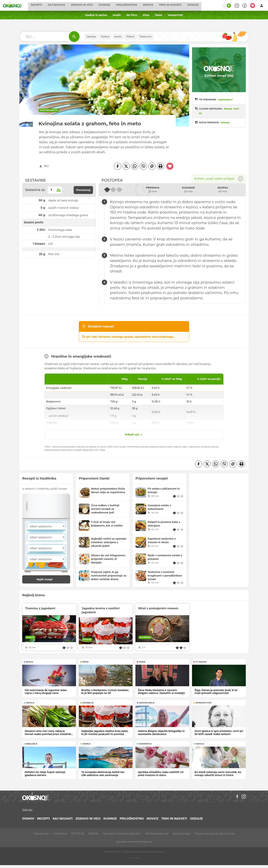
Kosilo (117, 15)
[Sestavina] (46, 526)
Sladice (105, 37)
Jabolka (91, 37)
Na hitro (132, 15)
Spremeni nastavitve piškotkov (122, 834)
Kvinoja (228, 109)
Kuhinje (112, 5)
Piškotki (93, 834)
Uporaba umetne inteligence (134, 842)
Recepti (44, 5)
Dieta (159, 15)
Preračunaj (83, 190)
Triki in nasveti (178, 5)
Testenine (145, 37)
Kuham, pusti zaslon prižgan (219, 179)
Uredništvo (60, 834)
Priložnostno (135, 5)
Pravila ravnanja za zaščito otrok (215, 834)
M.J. (46, 166)
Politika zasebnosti (157, 834)
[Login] (262, 5)
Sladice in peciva (96, 15)
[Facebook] (118, 166)
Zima (146, 15)
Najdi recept (48, 579)
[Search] (235, 5)
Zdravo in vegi (90, 5)
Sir (200, 113)
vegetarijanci (225, 100)
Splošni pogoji (182, 834)
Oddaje (201, 5)
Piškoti (131, 37)
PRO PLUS (78, 834)
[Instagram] (244, 796)
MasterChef (175, 15)
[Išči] (74, 37)
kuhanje (225, 123)
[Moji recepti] (253, 5)
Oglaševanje (41, 834)
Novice (156, 5)
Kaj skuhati (64, 5)
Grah (236, 109)
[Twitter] (126, 166)
